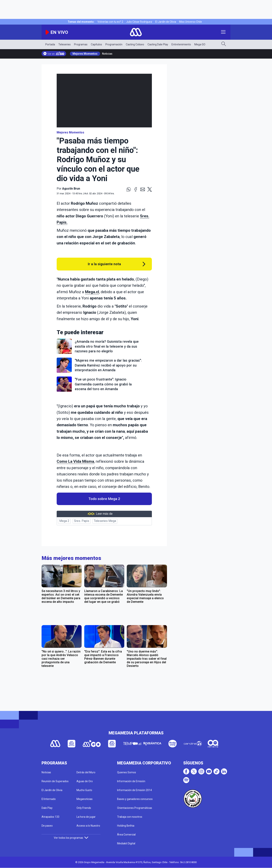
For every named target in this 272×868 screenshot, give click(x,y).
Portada (50, 44)
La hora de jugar (86, 817)
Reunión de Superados (55, 781)
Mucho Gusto (84, 790)
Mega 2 (64, 521)
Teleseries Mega (105, 521)
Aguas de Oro (85, 781)
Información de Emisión (131, 781)
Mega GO (200, 44)
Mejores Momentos (85, 54)
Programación (114, 44)
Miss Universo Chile (190, 22)
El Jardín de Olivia (166, 22)
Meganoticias (85, 799)
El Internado (49, 799)
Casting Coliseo (135, 44)
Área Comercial (126, 835)
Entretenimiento (181, 44)
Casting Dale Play (158, 44)
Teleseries (65, 44)
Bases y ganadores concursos (135, 799)
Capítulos (96, 44)
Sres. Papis (82, 521)
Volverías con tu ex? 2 (110, 22)
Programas (81, 44)
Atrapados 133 (50, 817)
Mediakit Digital (126, 843)
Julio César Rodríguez (139, 22)
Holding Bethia (126, 826)
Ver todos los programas (71, 838)
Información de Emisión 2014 (134, 790)
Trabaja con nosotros (130, 817)
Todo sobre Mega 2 (104, 499)
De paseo (47, 826)
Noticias (107, 54)
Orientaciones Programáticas (135, 808)
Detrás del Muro (86, 772)
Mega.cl (92, 292)
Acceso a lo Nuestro (88, 826)
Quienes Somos (127, 772)
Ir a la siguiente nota (104, 264)
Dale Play (47, 808)
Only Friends (84, 808)
